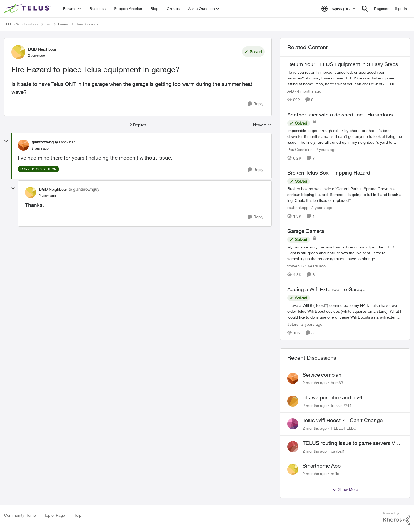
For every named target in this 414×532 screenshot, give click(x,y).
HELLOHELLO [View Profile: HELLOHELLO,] (344, 428)
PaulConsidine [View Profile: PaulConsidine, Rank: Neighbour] (300, 149)
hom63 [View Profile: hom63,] (337, 383)
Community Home (20, 515)
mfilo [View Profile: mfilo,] (335, 473)
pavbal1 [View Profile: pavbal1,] (338, 451)
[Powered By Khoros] (396, 519)
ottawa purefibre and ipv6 (332, 397)
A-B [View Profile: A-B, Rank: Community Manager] (291, 91)
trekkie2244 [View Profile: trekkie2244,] (341, 405)
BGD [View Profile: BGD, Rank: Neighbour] (32, 49)
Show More (345, 489)
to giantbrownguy (84, 189)
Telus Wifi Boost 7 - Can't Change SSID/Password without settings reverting (351, 421)
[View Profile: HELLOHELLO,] (293, 424)
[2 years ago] (325, 149)
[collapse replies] (6, 141)
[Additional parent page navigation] (49, 24)
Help (77, 515)
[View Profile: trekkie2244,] (293, 401)
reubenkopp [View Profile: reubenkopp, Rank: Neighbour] (298, 207)
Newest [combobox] (262, 125)
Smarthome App (322, 466)
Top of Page (55, 515)
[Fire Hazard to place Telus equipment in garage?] (40, 148)
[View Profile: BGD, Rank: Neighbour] (18, 52)
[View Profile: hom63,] (293, 378)
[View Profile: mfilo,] (293, 469)
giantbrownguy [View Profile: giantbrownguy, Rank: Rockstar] (45, 142)
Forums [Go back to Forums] (64, 24)
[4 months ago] (308, 91)
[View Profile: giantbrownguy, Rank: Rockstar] (23, 145)
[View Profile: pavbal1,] (293, 447)
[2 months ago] (315, 383)
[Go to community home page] (28, 9)
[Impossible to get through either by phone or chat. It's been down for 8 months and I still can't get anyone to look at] (345, 136)
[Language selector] (339, 9)
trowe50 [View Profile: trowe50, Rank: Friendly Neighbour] (295, 266)
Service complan (322, 375)
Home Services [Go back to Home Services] (87, 24)
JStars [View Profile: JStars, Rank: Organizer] (293, 324)
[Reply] (255, 104)
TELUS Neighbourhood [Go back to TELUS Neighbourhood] (22, 24)
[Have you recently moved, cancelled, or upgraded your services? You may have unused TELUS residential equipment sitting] (345, 78)
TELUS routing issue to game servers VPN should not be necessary (352, 443)
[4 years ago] (314, 266)
